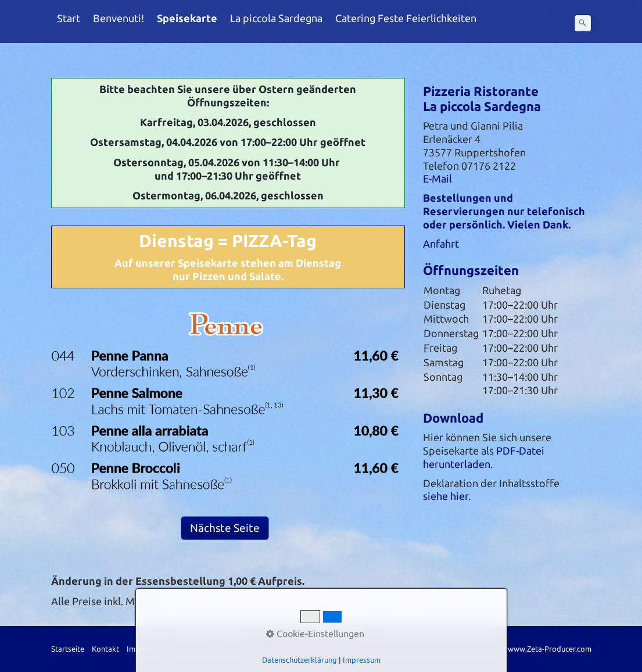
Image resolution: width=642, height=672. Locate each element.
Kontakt (105, 649)
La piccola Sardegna (276, 18)
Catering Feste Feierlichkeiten (406, 18)
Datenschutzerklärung (209, 649)
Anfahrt (441, 244)
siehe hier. (447, 496)
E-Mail (437, 179)
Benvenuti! (119, 18)
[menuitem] (69, 19)
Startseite (68, 649)
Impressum (146, 649)
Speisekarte (187, 18)
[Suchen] (583, 23)
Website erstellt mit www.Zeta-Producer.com (515, 649)
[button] (225, 528)
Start (69, 18)
